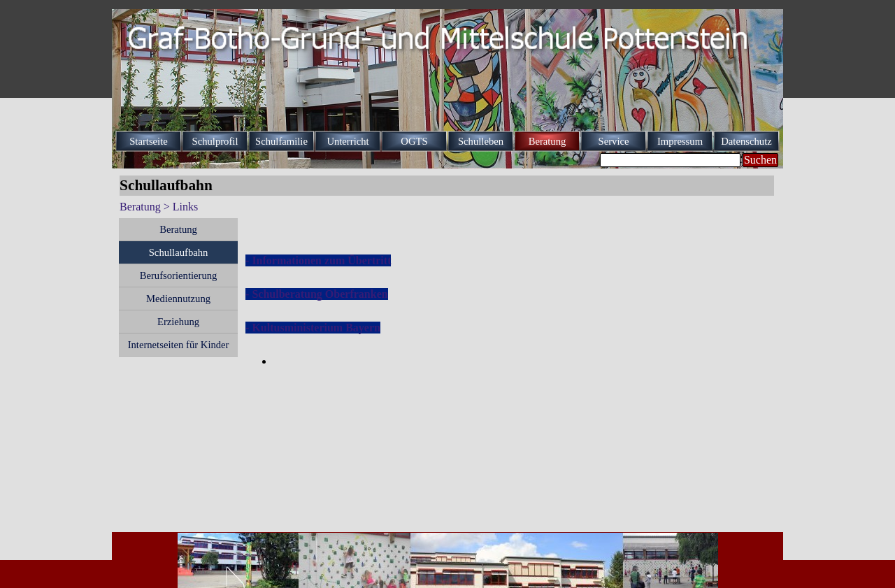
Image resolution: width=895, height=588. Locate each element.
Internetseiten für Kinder (179, 345)
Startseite (149, 141)
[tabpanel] (510, 294)
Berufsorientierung (179, 275)
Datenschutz (746, 141)
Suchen (760, 160)
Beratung (178, 229)
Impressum (680, 141)
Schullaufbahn (179, 252)
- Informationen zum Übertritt (318, 260)
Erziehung (178, 322)
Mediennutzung (178, 299)
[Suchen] (670, 160)
